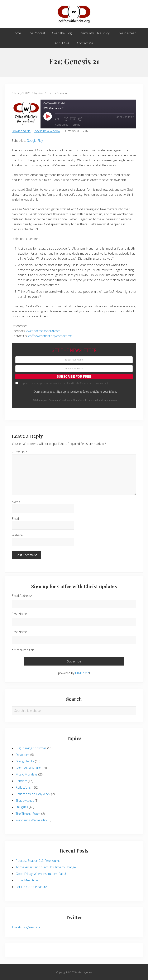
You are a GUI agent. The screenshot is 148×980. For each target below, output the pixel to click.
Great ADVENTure (28, 768)
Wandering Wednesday (31, 820)
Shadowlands (25, 801)
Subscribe (62, 125)
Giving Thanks (25, 761)
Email (15, 519)
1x (73, 119)
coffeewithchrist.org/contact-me (50, 336)
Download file (21, 131)
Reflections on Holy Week (33, 794)
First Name (19, 614)
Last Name (19, 632)
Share (76, 125)
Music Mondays (26, 774)
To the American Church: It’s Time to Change (46, 867)
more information (98, 383)
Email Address (22, 596)
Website (17, 535)
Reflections (23, 787)
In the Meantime (27, 880)
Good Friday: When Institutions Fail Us (41, 874)
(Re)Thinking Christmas (31, 748)
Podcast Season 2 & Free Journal (38, 861)
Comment (20, 452)
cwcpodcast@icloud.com (43, 331)
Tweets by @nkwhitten (27, 927)
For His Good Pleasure (31, 887)
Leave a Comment (57, 93)
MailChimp (82, 673)
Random (21, 781)
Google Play (35, 141)
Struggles (22, 807)
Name (16, 502)
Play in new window (47, 131)
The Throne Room (28, 814)
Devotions (23, 755)
